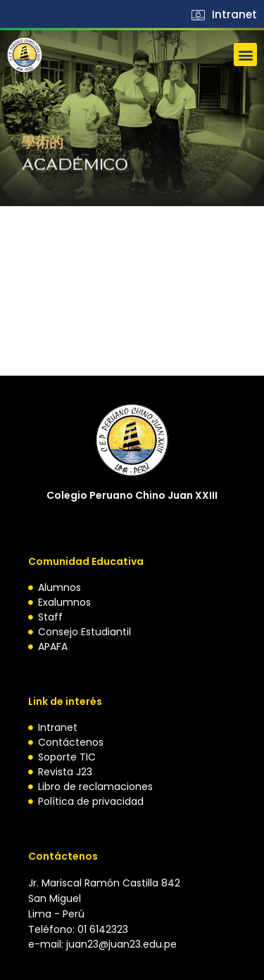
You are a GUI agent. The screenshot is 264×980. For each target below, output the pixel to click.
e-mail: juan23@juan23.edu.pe (102, 944)
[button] (245, 55)
